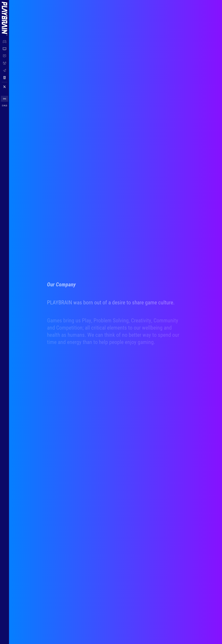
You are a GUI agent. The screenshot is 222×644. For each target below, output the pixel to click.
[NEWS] (5, 56)
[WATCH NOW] (5, 49)
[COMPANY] (5, 78)
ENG (5, 99)
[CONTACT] (5, 70)
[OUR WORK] (5, 42)
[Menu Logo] (5, 15)
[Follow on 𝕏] (5, 87)
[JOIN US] (5, 63)
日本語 (5, 106)
